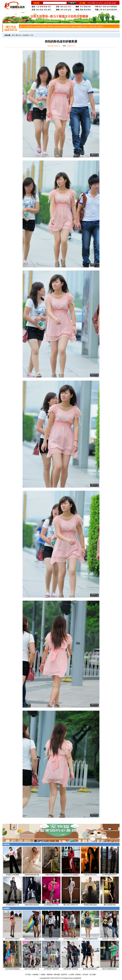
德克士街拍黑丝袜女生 (110, 969)
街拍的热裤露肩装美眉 (90, 939)
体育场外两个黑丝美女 (71, 969)
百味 (45, 10)
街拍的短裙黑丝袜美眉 (51, 939)
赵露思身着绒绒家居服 (32, 875)
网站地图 (57, 975)
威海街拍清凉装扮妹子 (90, 969)
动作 (62, 10)
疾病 (104, 7)
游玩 (38, 10)
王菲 (97, 3)
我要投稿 (50, 975)
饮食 (89, 7)
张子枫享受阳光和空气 (110, 875)
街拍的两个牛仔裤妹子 (110, 939)
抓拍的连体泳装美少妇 (32, 939)
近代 (66, 7)
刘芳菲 (90, 3)
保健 (85, 7)
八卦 (38, 7)
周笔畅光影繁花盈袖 (90, 905)
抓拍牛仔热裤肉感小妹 (32, 969)
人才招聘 (71, 975)
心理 (101, 10)
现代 (62, 7)
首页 (13, 35)
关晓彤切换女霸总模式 (32, 905)
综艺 (49, 7)
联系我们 (78, 975)
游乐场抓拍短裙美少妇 (71, 939)
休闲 (66, 10)
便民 (49, 10)
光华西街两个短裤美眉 (51, 969)
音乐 (104, 10)
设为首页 (85, 975)
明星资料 (114, 10)
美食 (42, 10)
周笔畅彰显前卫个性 (12, 905)
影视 (45, 7)
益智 (70, 10)
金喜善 (106, 3)
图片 (101, 7)
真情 (85, 10)
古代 (70, 7)
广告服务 (42, 975)
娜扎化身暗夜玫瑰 (110, 905)
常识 (81, 7)
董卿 (94, 3)
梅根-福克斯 (112, 3)
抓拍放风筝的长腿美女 (12, 939)
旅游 (108, 10)
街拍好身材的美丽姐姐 (12, 969)
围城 (89, 10)
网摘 (81, 10)
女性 (108, 7)
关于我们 (28, 975)
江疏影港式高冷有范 (90, 875)
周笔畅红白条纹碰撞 (12, 875)
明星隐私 (114, 7)
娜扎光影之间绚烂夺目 (71, 905)
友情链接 (35, 975)
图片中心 (19, 35)
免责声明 (64, 975)
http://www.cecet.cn (54, 46)
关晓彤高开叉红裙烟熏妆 (71, 875)
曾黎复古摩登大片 (51, 875)
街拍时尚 (26, 35)
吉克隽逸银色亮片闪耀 (51, 905)
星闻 (42, 7)
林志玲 (101, 3)
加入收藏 (93, 975)
